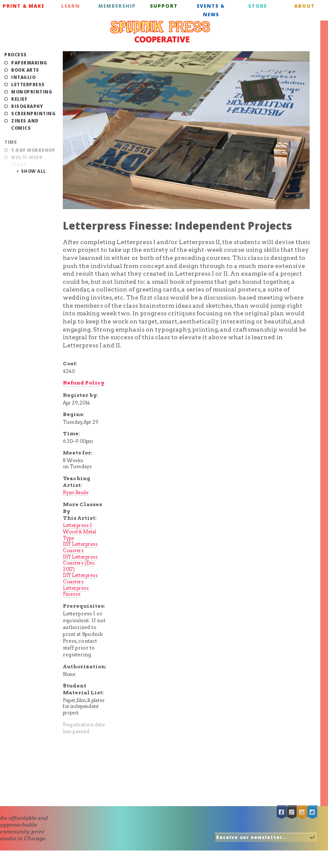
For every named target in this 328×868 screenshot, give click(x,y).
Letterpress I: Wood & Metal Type (79, 532)
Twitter (313, 812)
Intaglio (23, 77)
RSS (302, 812)
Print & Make (23, 6)
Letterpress (28, 84)
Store (258, 6)
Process (16, 55)
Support (164, 6)
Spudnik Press (160, 32)
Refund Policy (83, 383)
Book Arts (25, 70)
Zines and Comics (25, 124)
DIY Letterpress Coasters (80, 547)
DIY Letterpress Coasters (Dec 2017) (80, 563)
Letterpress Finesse (76, 591)
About (305, 6)
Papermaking (29, 63)
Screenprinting (33, 114)
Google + (292, 812)
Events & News (211, 10)
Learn (70, 6)
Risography (27, 106)
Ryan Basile (76, 492)
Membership (117, 6)
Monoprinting (32, 92)
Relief (19, 99)
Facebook (282, 812)
